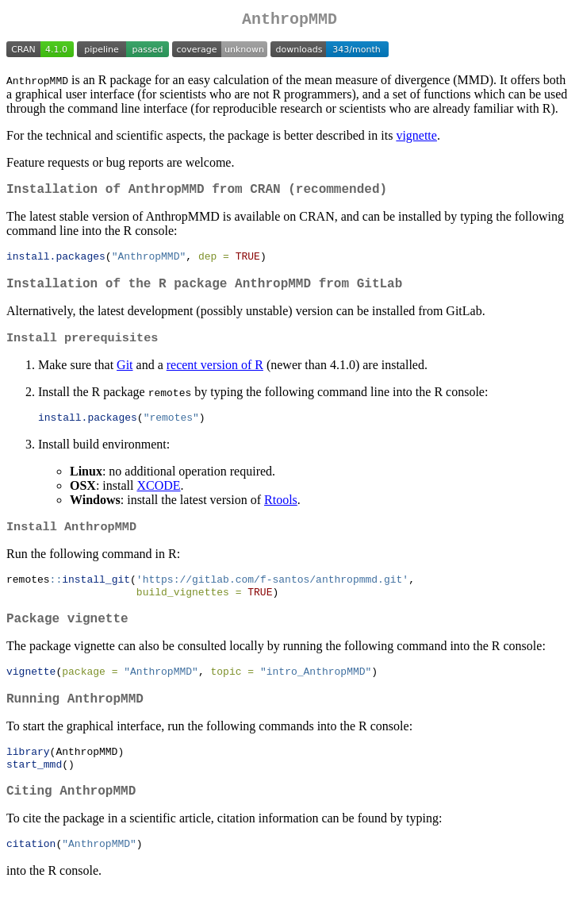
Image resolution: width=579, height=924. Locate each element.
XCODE (158, 499)
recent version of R (215, 377)
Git (125, 377)
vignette (416, 139)
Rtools (281, 513)
